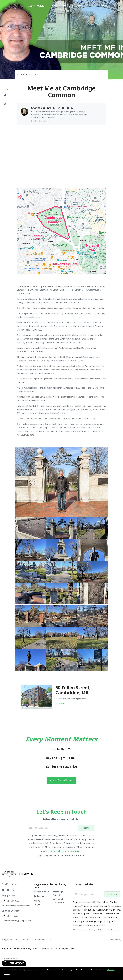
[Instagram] (13, 890)
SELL (79, 6)
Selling (37, 905)
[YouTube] (8, 890)
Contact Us (39, 896)
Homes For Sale (59, 6)
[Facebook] (3, 890)
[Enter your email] (55, 828)
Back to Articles (29, 74)
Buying (37, 900)
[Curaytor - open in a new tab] (14, 966)
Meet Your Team (42, 892)
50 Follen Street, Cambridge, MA (73, 690)
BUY (72, 6)
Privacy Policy (115, 940)
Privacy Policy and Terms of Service (66, 851)
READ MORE (60, 704)
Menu (90, 6)
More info (111, 970)
